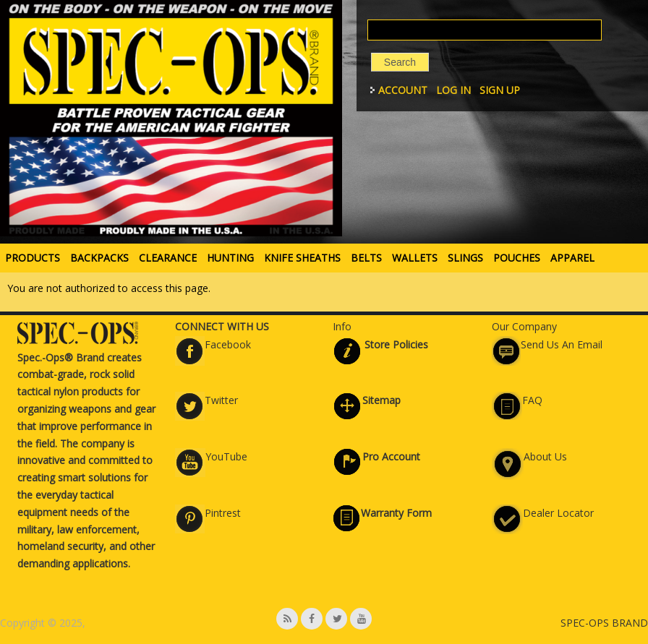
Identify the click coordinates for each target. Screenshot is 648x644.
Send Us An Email (562, 344)
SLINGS (465, 258)
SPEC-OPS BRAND (604, 623)
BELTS (366, 258)
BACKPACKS (99, 258)
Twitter (221, 400)
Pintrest (223, 513)
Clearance (168, 258)
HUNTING (230, 258)
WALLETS (415, 258)
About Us (545, 456)
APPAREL (572, 258)
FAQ (532, 400)
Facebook (228, 344)
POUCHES (517, 258)
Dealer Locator (558, 513)
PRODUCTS (33, 258)
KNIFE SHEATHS (302, 258)
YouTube (226, 456)
